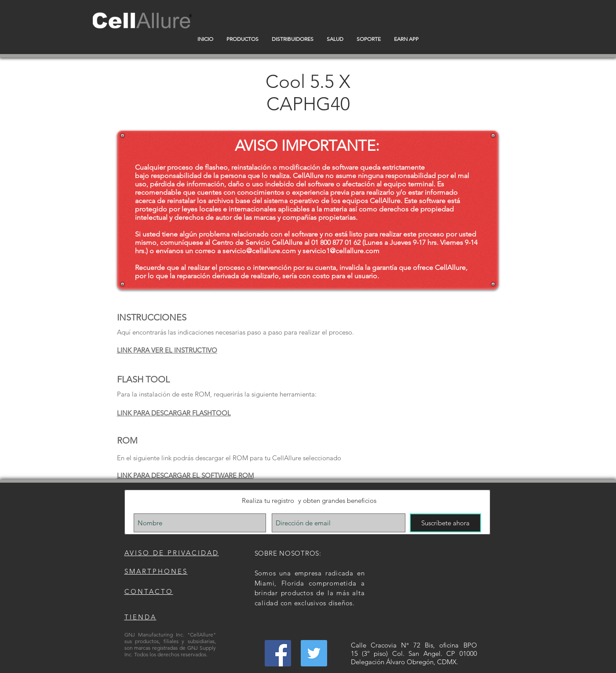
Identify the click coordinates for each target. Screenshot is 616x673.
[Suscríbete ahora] (445, 523)
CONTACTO (149, 591)
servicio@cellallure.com (259, 251)
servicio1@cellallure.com (341, 251)
